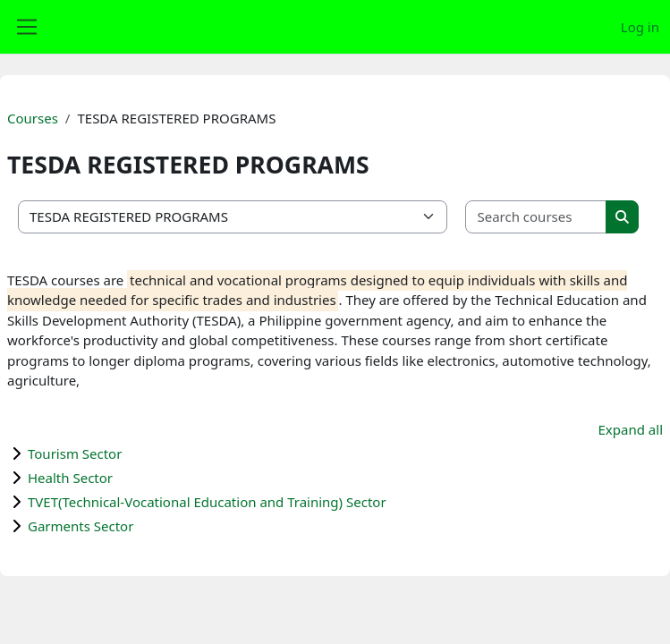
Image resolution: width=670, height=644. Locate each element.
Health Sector (70, 478)
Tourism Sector (75, 453)
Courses (33, 118)
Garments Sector (81, 526)
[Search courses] (536, 217)
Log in (640, 27)
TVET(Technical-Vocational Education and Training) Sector (207, 502)
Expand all (631, 429)
